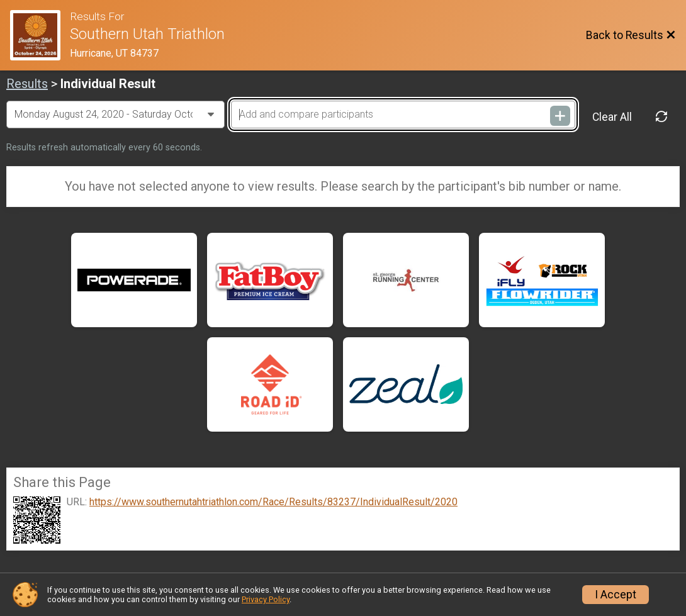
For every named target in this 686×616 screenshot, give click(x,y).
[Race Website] (40, 35)
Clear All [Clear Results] (612, 117)
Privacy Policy (266, 599)
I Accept (616, 595)
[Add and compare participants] (403, 115)
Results (27, 84)
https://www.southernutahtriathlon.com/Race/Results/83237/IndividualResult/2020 (273, 502)
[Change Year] (115, 115)
